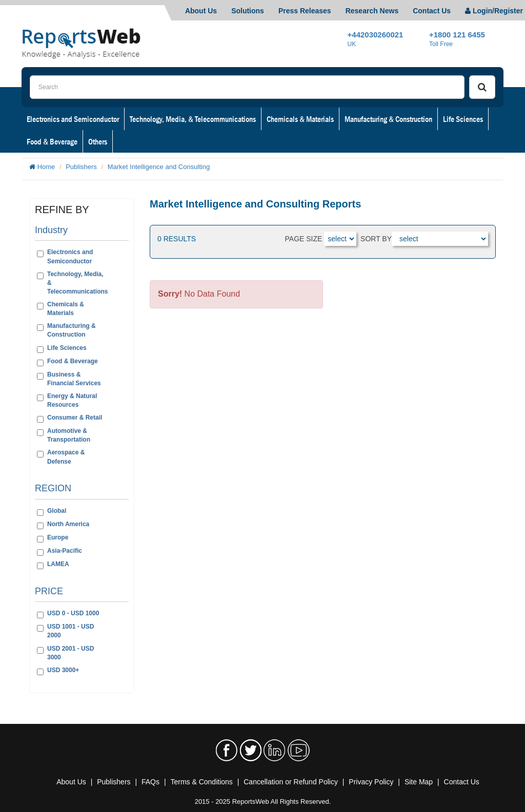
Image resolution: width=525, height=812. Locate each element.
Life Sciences (463, 119)
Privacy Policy (371, 782)
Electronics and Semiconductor (73, 119)
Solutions (248, 11)
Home (46, 167)
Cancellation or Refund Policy (291, 782)
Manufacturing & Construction (388, 119)
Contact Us (432, 11)
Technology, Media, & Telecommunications (193, 119)
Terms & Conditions (201, 782)
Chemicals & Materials (300, 119)
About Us (201, 11)
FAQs (150, 782)
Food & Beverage (52, 141)
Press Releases (305, 11)
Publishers (81, 167)
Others (98, 141)
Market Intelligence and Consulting (159, 167)
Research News (372, 11)
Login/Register (494, 11)
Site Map (419, 782)
